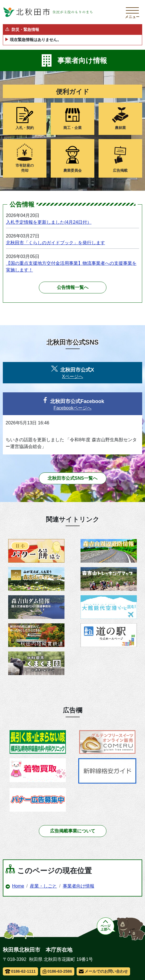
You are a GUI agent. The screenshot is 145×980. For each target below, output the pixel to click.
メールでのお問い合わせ (103, 971)
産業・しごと (43, 886)
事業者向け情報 (79, 886)
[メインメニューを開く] (132, 12)
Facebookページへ (72, 408)
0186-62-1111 (20, 971)
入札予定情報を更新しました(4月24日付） (49, 222)
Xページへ (72, 376)
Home (18, 886)
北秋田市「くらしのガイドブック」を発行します (55, 243)
